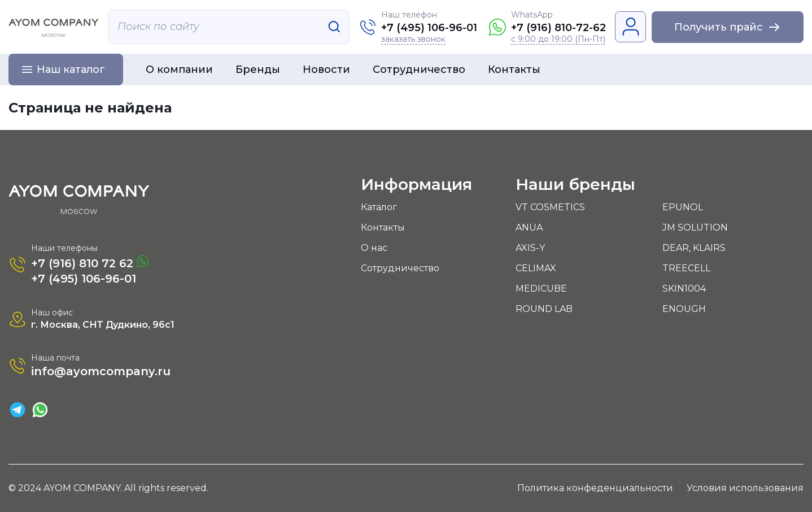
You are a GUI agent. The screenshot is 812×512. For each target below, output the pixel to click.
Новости (326, 70)
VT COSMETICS (550, 207)
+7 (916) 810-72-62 (558, 28)
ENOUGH (684, 309)
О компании (179, 70)
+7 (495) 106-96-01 (429, 28)
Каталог (379, 207)
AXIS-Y (530, 248)
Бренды (258, 70)
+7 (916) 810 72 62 (90, 262)
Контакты (514, 70)
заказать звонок (413, 39)
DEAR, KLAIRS (694, 248)
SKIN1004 (684, 288)
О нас (374, 248)
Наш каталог (71, 70)
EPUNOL (683, 207)
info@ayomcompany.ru (101, 371)
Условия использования (745, 488)
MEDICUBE (541, 288)
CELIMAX (536, 268)
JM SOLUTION (695, 227)
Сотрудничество (419, 70)
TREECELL (686, 268)
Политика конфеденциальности (595, 488)
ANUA (529, 227)
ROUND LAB (544, 309)
